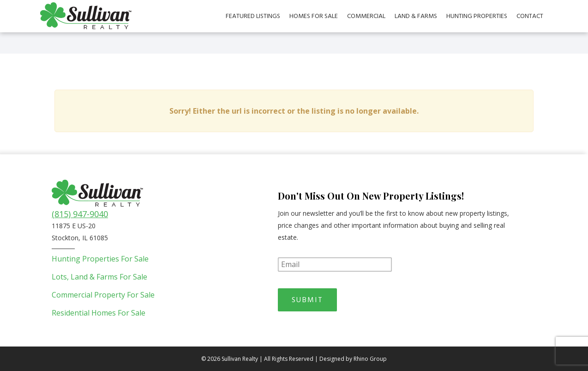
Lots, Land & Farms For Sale (99, 277)
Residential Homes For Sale (99, 313)
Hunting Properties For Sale (100, 259)
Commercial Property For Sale (103, 295)
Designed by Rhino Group (353, 359)
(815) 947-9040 (80, 214)
